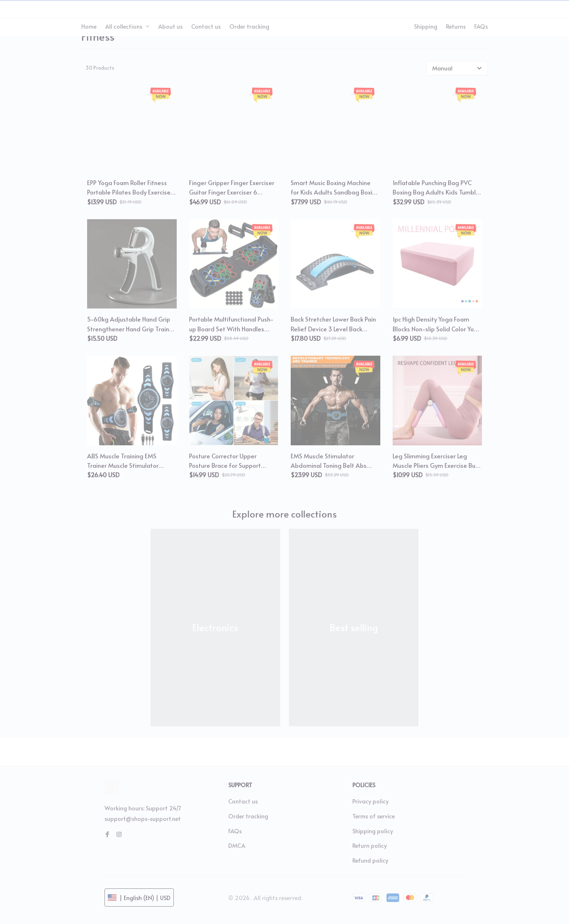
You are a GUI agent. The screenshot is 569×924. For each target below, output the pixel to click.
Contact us (243, 801)
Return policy (370, 845)
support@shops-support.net (143, 818)
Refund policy (370, 860)
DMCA (237, 845)
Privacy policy (371, 801)
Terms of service (374, 816)
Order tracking (248, 816)
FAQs (235, 831)
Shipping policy (373, 831)
